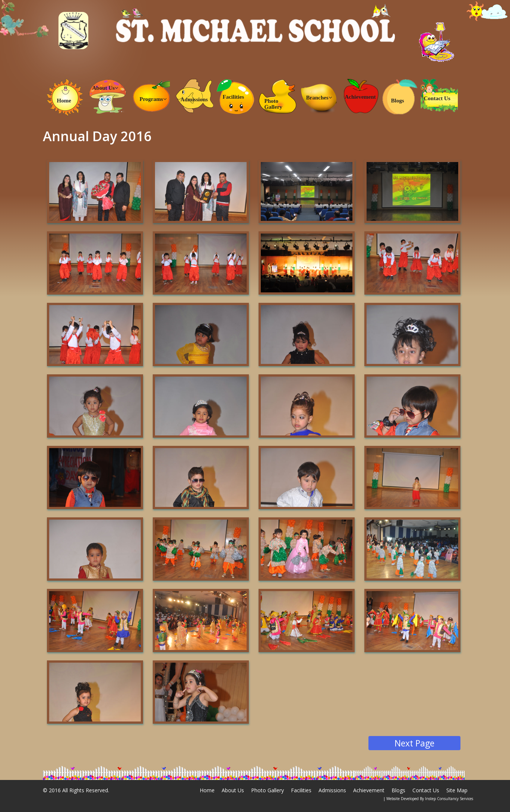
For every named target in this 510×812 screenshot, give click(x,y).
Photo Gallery (273, 104)
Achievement (360, 97)
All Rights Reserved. (86, 790)
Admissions (194, 99)
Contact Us (437, 98)
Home (64, 101)
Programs (153, 99)
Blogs (398, 101)
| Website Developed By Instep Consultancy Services (428, 799)
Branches (319, 98)
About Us (105, 88)
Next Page (414, 743)
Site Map (457, 790)
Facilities (233, 97)
